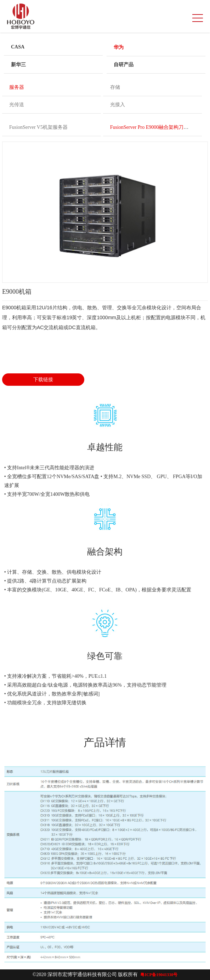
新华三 (18, 65)
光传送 (17, 105)
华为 (119, 47)
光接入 (118, 105)
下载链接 (43, 380)
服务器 (17, 87)
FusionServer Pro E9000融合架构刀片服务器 (157, 127)
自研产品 (124, 65)
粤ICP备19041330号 (159, 975)
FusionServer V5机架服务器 (38, 127)
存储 (115, 87)
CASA (18, 47)
